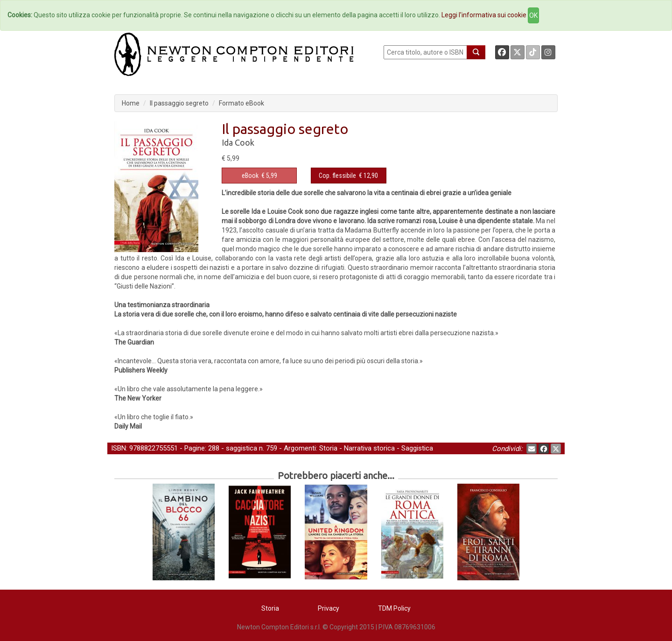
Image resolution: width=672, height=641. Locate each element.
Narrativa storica (369, 448)
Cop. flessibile (337, 176)
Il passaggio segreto (179, 103)
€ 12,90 (348, 176)
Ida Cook (238, 142)
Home (131, 103)
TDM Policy (394, 608)
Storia (328, 448)
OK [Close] (533, 15)
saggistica (241, 448)
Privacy (329, 608)
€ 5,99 (259, 176)
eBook (250, 176)
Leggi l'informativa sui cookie (484, 15)
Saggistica (417, 448)
